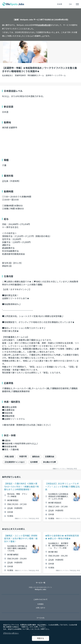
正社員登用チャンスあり (15, 462)
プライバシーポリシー (11, 633)
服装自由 (36, 457)
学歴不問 (23, 457)
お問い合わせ (40, 608)
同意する (40, 638)
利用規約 (40, 604)
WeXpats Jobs (40, 588)
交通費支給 (50, 457)
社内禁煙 (34, 462)
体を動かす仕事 (49, 462)
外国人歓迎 (9, 457)
